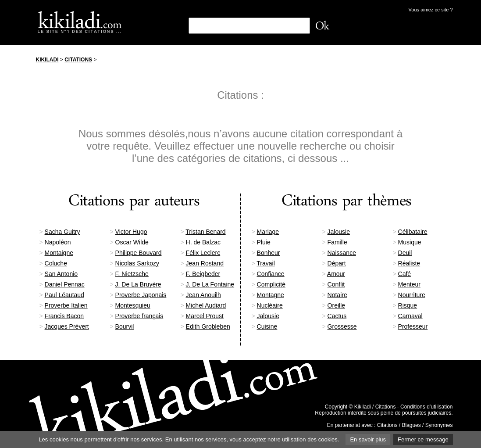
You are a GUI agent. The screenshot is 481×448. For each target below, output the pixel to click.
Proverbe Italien (66, 305)
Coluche (56, 263)
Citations (78, 60)
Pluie (264, 242)
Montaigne (59, 253)
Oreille (336, 305)
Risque (408, 305)
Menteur (409, 284)
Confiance (271, 274)
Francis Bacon (64, 316)
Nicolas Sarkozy (137, 263)
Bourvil (125, 326)
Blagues (411, 425)
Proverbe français (139, 316)
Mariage (268, 232)
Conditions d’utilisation (426, 407)
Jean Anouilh (203, 295)
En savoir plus (368, 439)
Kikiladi (47, 60)
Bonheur (269, 253)
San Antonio (61, 274)
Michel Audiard (206, 305)
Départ (337, 263)
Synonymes (439, 425)
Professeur (413, 326)
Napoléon (58, 242)
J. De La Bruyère (138, 284)
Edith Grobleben (208, 326)
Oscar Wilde (132, 242)
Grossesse (342, 326)
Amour (336, 274)
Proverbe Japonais (141, 295)
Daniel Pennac (65, 284)
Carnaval (410, 316)
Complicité (271, 284)
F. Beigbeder (203, 274)
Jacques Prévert (67, 326)
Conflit (336, 284)
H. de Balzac (203, 242)
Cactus (337, 316)
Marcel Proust (205, 316)
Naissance (342, 253)
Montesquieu (133, 305)
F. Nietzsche (132, 274)
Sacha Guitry (62, 232)
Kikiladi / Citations (375, 407)
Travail (266, 263)
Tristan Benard (205, 232)
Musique (410, 242)
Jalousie (339, 232)
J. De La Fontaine (210, 284)
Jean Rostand (205, 263)
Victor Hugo (131, 232)
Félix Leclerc (203, 253)
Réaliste (409, 263)
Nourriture (412, 295)
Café (405, 274)
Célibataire (413, 232)
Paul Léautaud (64, 295)
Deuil (405, 253)
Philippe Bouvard (139, 253)
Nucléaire (270, 305)
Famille (337, 242)
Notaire (337, 295)
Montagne (271, 295)
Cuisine (267, 326)
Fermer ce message (423, 439)
